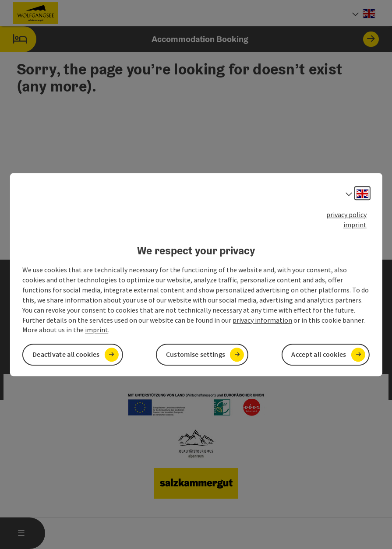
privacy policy (346, 215)
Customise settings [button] (196, 355)
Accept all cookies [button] (319, 355)
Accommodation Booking (189, 39)
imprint (355, 225)
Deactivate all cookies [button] (66, 355)
